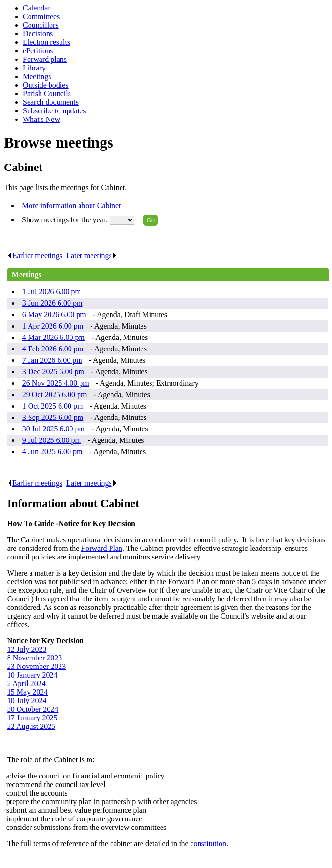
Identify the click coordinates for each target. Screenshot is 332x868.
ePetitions (38, 51)
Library (34, 68)
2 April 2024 (26, 683)
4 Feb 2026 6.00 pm (53, 349)
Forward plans (45, 59)
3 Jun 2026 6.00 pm (53, 303)
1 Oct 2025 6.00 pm (53, 406)
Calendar (37, 8)
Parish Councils (47, 94)
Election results (46, 42)
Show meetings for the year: (66, 220)
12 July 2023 (27, 649)
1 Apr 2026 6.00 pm (53, 326)
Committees (41, 16)
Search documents (51, 102)
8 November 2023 (35, 658)
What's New (41, 119)
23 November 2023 (37, 666)
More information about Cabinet (71, 205)
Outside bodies (46, 85)
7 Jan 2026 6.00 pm (52, 360)
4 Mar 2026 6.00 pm (54, 337)
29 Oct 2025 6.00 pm (55, 394)
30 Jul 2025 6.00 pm (54, 429)
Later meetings (92, 255)
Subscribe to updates (54, 111)
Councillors (41, 25)
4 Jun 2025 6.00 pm (53, 452)
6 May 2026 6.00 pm (54, 314)
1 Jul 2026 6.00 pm (52, 292)
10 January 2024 (32, 675)
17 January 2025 (32, 718)
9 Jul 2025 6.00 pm (52, 440)
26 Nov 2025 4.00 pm (56, 383)
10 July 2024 (27, 701)
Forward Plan (102, 548)
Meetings (37, 76)
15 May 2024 (27, 692)
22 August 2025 (31, 726)
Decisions (38, 34)
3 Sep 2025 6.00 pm (53, 417)
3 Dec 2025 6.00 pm (53, 372)
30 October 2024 (33, 709)
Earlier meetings (35, 255)
